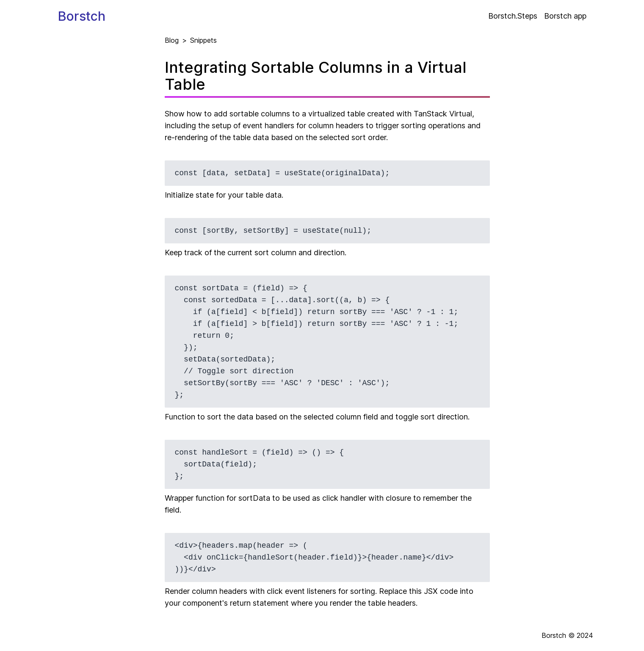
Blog (172, 40)
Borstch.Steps (513, 16)
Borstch (82, 16)
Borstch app (565, 16)
